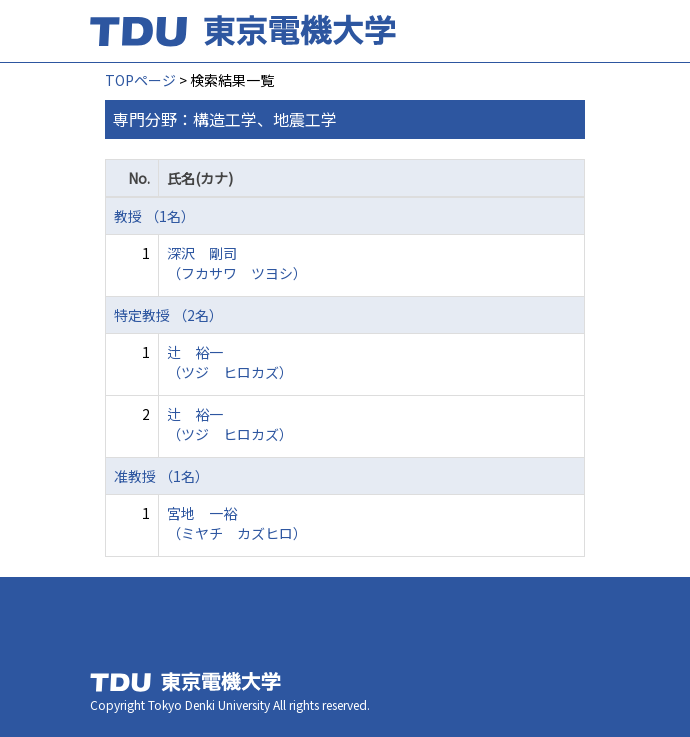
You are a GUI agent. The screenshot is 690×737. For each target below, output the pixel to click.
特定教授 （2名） (168, 315)
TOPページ (140, 80)
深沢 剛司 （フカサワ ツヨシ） (237, 263)
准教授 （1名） (161, 476)
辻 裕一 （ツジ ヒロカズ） (230, 362)
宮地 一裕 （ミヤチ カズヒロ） (237, 523)
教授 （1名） (154, 216)
